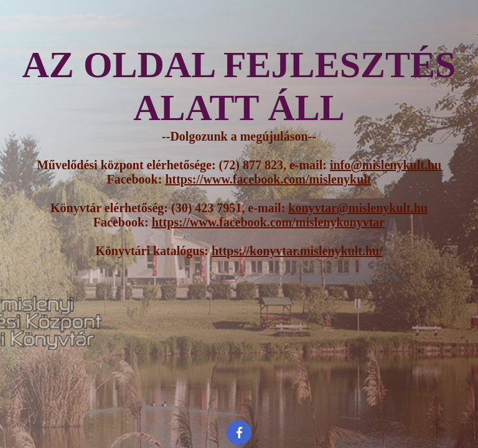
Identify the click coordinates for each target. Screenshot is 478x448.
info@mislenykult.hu (386, 165)
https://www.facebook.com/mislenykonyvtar (268, 222)
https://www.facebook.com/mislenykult (268, 179)
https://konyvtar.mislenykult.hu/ (297, 251)
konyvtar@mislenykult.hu (358, 208)
